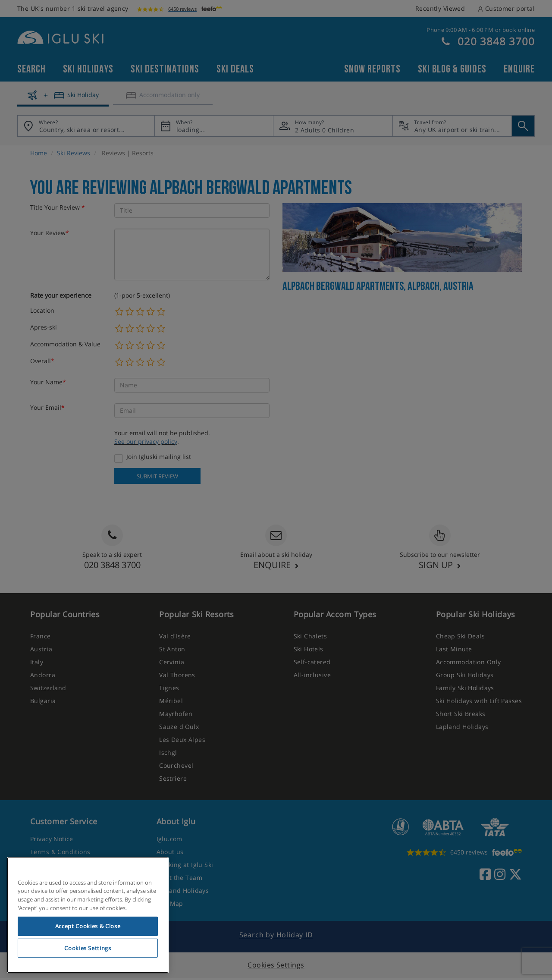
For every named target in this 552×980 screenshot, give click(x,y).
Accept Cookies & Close (88, 926)
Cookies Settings (88, 948)
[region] (88, 915)
